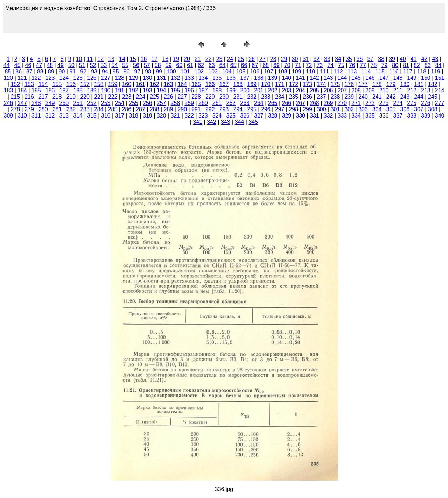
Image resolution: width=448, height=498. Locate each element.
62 (201, 65)
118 (422, 72)
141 (300, 78)
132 (176, 78)
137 (245, 78)
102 (199, 72)
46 (28, 65)
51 (82, 65)
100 (171, 72)
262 (231, 103)
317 (120, 116)
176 (349, 84)
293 (224, 109)
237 (321, 97)
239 (349, 97)
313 (64, 116)
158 (99, 84)
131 (162, 78)
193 (148, 90)
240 (363, 97)
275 (412, 103)
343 (226, 122)
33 (327, 59)
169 (252, 84)
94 (105, 72)
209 (370, 90)
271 (356, 103)
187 (64, 90)
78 (374, 65)
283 (85, 109)
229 (210, 97)
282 (71, 109)
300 (321, 109)
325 (231, 116)
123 (50, 78)
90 (62, 72)
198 (217, 90)
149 (412, 78)
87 (29, 72)
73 (320, 65)
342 (212, 122)
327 (259, 116)
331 (314, 116)
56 (136, 65)
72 (309, 65)
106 (255, 72)
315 (92, 116)
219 (71, 97)
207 (342, 90)
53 (104, 65)
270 (342, 103)
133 (189, 78)
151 (440, 78)
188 (78, 90)
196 (189, 90)
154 (43, 84)
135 (217, 78)
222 (113, 97)
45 (17, 65)
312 (50, 116)
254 (120, 103)
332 (328, 116)
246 (9, 103)
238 (335, 97)
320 (162, 116)
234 (280, 97)
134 (203, 78)
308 (433, 109)
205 (314, 90)
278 (15, 109)
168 (238, 84)
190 (106, 90)
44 (7, 65)
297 (280, 109)
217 (43, 97)
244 (419, 97)
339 (426, 116)
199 (231, 90)
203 (287, 90)
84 (439, 65)
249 (50, 103)
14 (122, 59)
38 (381, 59)
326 (245, 116)
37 (370, 59)
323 (203, 116)
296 (266, 109)
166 (210, 84)
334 (356, 116)
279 (29, 109)
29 (284, 59)
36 (360, 59)
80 (395, 65)
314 (78, 116)
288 (155, 109)
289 (169, 109)
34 (338, 59)
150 (426, 78)
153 (29, 84)
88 (40, 72)
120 (9, 78)
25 (241, 59)
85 (8, 72)
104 (227, 72)
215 (15, 97)
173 (307, 84)
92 (83, 72)
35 (349, 59)
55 (125, 65)
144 (342, 78)
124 (64, 78)
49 (61, 65)
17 (155, 59)
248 (36, 103)
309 (9, 116)
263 (245, 103)
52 (93, 65)
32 (316, 59)
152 (15, 84)
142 (314, 78)
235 (293, 97)
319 (148, 116)
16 (144, 59)
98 (148, 72)
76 (352, 65)
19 (176, 59)
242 (391, 97)
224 (141, 97)
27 (262, 59)
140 (287, 78)
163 (169, 84)
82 (417, 65)
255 (134, 103)
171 (280, 84)
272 (370, 103)
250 (64, 103)
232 (252, 97)
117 (408, 72)
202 (273, 90)
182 (433, 84)
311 (36, 116)
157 (85, 84)
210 (384, 90)
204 (300, 90)
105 (241, 72)
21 (198, 59)
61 (190, 65)
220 (85, 97)
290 (182, 109)
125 (78, 78)
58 (158, 65)
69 (276, 65)
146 (370, 78)
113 (352, 72)
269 (328, 103)
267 (300, 103)
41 (414, 59)
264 (259, 103)
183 (9, 90)
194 (162, 90)
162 (155, 84)
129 (134, 78)
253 (106, 103)
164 (182, 84)
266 (287, 103)
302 (349, 109)
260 (203, 103)
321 (176, 116)
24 (230, 59)
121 (22, 78)
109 (297, 72)
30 (295, 59)
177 (363, 84)
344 (240, 122)
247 (22, 103)
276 (426, 103)
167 (224, 84)
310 (22, 116)
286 (127, 109)
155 (57, 84)
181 (419, 84)
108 (283, 72)
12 (100, 59)
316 (106, 116)
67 (255, 65)
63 (212, 65)
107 (269, 72)
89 (51, 72)
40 (403, 59)
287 (141, 109)
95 (116, 72)
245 (433, 97)
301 (335, 109)
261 (217, 103)
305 (391, 109)
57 (147, 65)
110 (311, 72)
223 (127, 97)
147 (384, 78)
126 (92, 78)
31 (306, 59)
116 (394, 72)
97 (138, 72)
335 (370, 116)
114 (366, 72)
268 (314, 103)
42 (425, 59)
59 (169, 65)
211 (398, 90)
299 (307, 109)
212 (412, 90)
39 (392, 59)
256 (148, 103)
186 (50, 90)
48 (50, 65)
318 (134, 116)
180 (405, 84)
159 (113, 84)
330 (300, 116)
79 (384, 65)
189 (92, 90)
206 (328, 90)
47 (39, 65)
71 (298, 65)
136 (231, 78)
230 (224, 97)
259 (189, 103)
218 (57, 97)
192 (134, 90)
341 (198, 122)
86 (19, 72)
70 (287, 65)
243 (405, 97)
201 (259, 90)
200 (245, 90)
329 (287, 116)
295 (252, 109)
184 (22, 90)
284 (99, 109)
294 (238, 109)
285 (113, 109)
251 (78, 103)
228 (196, 97)
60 (179, 65)
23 (219, 59)
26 (252, 59)
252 (92, 103)
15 (133, 59)
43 (435, 59)
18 (165, 59)
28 (273, 59)
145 (356, 78)
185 (36, 90)
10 (79, 59)
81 (406, 65)
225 (155, 97)
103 (213, 72)
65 (233, 65)
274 (398, 103)
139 (273, 78)
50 (71, 65)
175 (335, 84)
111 (324, 72)
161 (141, 84)
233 (266, 97)
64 (223, 65)
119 (436, 72)
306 (405, 109)
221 (99, 97)
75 (341, 65)
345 (253, 122)
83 (428, 65)
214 (440, 90)
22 (209, 59)
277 (440, 103)
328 (273, 116)
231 (238, 97)
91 (72, 72)
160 (127, 84)
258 (176, 103)
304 (377, 109)
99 (159, 72)
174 (321, 84)
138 (259, 78)
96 (127, 72)
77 (363, 65)
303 (363, 109)
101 (185, 72)
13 (111, 59)
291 (196, 109)
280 (43, 109)
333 (342, 116)
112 (338, 72)
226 (169, 97)
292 (210, 109)
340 (440, 116)
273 (384, 103)
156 (71, 84)
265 (273, 103)
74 (330, 65)
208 (356, 90)
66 (244, 65)
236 (307, 97)
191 (120, 90)
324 (217, 116)
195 (176, 90)
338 (412, 116)
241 (377, 97)
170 (266, 84)
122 (36, 78)
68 (266, 65)
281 (57, 109)
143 (328, 78)
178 (377, 84)
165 (196, 84)
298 (293, 109)
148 (398, 78)
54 (114, 65)
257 (162, 103)
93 (94, 72)
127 (106, 78)
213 (426, 90)
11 (90, 59)
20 (187, 59)
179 (391, 84)
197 (203, 90)
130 (148, 78)
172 (293, 84)
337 (398, 116)
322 (189, 116)
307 (419, 109)
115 (380, 72)
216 (29, 97)
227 (182, 97)
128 (120, 78)
